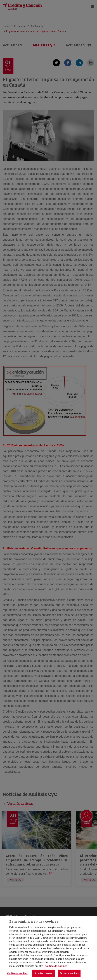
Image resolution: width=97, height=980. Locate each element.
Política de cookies (56, 966)
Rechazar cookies (69, 973)
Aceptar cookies (43, 973)
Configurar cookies (17, 973)
